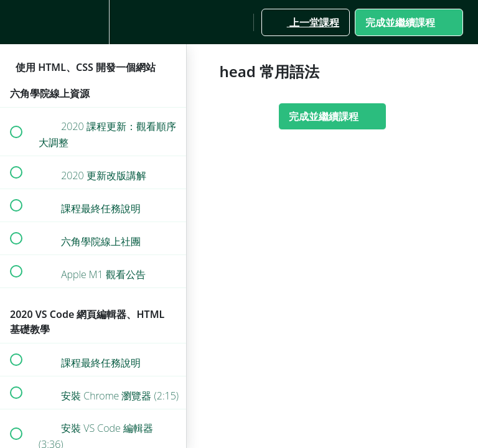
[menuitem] (93, 22)
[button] (16, 22)
